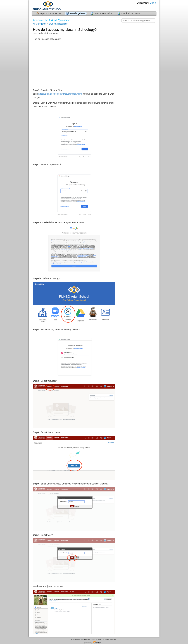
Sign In (153, 3)
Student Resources (58, 24)
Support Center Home (50, 13)
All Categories (40, 24)
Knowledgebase (78, 13)
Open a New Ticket (103, 13)
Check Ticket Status (131, 13)
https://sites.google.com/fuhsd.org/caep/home (61, 94)
